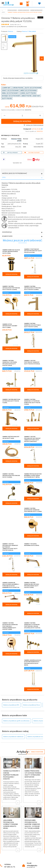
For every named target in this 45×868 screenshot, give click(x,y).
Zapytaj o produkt (11, 153)
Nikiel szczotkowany (10, 93)
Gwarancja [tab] (7, 232)
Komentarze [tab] (7, 236)
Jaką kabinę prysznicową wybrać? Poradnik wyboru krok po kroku (11, 824)
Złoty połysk (7, 98)
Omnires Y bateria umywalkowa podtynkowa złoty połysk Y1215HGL (11, 288)
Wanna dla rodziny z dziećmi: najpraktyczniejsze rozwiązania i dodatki (12, 775)
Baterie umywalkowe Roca (32, 705)
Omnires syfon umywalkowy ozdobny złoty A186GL (10, 326)
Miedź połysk (27, 96)
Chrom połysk (18, 88)
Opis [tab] (4, 177)
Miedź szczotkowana (29, 90)
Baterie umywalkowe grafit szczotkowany (16, 721)
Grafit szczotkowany (10, 90)
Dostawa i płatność (32, 153)
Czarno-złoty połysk (28, 93)
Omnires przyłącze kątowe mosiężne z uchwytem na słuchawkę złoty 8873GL (33, 475)
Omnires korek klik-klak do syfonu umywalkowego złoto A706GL (11, 251)
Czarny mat (6, 88)
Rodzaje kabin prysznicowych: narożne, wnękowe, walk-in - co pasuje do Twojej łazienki (32, 824)
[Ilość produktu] (22, 116)
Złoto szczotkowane (33, 88)
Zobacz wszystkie (36, 752)
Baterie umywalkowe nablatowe (13, 737)
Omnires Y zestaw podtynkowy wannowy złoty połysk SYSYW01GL (32, 362)
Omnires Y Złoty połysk (29, 31)
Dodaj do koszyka (22, 121)
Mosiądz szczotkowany (11, 96)
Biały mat (37, 96)
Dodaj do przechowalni (34, 125)
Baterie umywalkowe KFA (11, 705)
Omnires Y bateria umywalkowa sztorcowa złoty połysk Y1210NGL (32, 288)
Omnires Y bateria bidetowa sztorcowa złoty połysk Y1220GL (11, 401)
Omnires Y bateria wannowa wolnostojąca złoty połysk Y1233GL (32, 325)
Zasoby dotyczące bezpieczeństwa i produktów (18, 78)
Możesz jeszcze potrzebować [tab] (15, 173)
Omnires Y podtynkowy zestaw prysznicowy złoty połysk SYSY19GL (33, 251)
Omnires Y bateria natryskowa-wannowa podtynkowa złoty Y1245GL (33, 510)
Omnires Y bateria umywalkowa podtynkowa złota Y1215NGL (11, 475)
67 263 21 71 (10, 867)
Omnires (10, 31)
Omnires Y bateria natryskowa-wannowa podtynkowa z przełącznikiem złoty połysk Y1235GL (10, 626)
